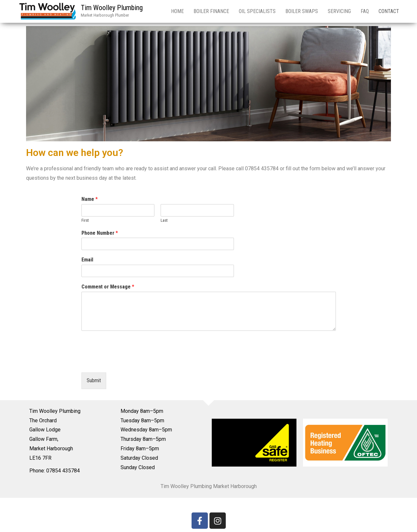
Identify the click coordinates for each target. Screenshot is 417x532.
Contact (389, 11)
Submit (94, 380)
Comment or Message (108, 287)
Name (90, 199)
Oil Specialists (257, 11)
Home (177, 11)
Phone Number (100, 233)
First (85, 220)
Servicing (339, 11)
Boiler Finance (211, 11)
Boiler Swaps (302, 11)
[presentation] (131, 362)
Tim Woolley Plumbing (112, 8)
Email (87, 260)
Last (164, 220)
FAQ (365, 11)
